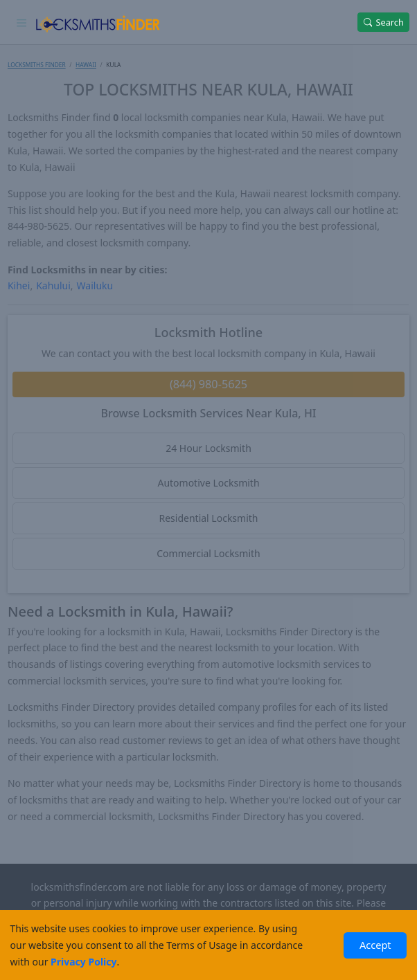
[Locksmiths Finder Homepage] (98, 22)
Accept (375, 945)
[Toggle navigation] (21, 22)
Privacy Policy (83, 962)
